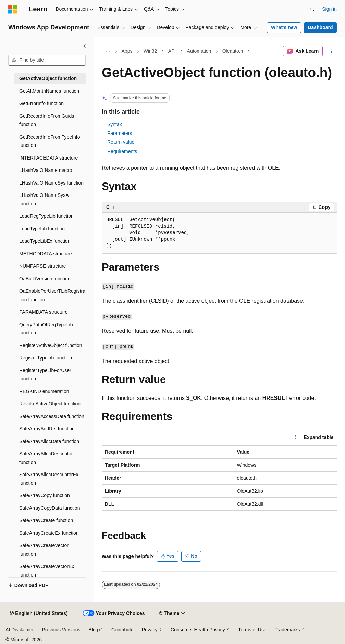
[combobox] (47, 60)
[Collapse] (84, 46)
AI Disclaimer (20, 630)
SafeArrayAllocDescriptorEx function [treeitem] (49, 479)
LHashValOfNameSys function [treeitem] (51, 183)
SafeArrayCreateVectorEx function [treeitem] (47, 571)
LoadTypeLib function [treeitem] (42, 229)
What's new (284, 27)
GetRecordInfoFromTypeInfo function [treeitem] (50, 141)
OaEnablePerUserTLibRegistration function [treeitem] (52, 295)
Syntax (115, 124)
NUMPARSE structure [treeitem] (43, 266)
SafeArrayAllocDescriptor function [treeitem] (46, 458)
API (172, 51)
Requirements (122, 151)
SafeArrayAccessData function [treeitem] (52, 416)
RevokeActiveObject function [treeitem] (50, 404)
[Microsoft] (13, 9)
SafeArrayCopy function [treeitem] (45, 495)
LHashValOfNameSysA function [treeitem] (44, 199)
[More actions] (331, 51)
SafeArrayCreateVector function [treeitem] (44, 550)
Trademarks (287, 630)
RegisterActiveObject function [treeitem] (51, 345)
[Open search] (312, 9)
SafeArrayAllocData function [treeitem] (49, 441)
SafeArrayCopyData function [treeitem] (50, 508)
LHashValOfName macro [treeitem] (46, 170)
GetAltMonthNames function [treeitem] (49, 91)
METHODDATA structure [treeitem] (46, 254)
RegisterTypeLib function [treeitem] (46, 358)
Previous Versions (61, 630)
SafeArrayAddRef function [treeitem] (47, 429)
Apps (127, 51)
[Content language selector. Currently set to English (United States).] (39, 614)
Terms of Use (252, 630)
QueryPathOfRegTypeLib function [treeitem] (46, 329)
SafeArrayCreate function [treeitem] (46, 520)
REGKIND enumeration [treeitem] (44, 391)
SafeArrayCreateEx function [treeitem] (49, 533)
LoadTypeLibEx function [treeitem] (45, 241)
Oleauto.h (233, 51)
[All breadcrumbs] (108, 51)
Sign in (329, 9)
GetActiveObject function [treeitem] (48, 78)
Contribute (122, 630)
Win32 (150, 51)
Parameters (120, 133)
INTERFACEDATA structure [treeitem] (48, 158)
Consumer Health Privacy (198, 630)
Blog (94, 630)
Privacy (150, 630)
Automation (199, 51)
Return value (121, 142)
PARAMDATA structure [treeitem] (44, 312)
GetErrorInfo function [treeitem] (41, 103)
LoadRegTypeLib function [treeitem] (46, 216)
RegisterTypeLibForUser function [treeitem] (45, 375)
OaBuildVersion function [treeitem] (45, 279)
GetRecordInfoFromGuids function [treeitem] (47, 120)
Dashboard (320, 27)
